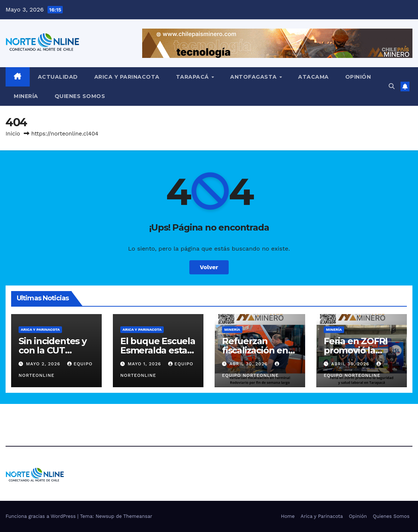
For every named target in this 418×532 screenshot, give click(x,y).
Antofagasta (254, 77)
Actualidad (58, 77)
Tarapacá (193, 77)
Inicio (13, 134)
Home (288, 516)
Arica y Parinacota (127, 77)
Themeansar (138, 516)
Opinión (358, 77)
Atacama (313, 77)
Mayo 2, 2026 (44, 364)
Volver (209, 267)
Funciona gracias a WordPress (41, 516)
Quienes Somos (80, 96)
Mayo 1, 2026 (145, 364)
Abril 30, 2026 (249, 364)
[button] (392, 86)
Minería (26, 96)
